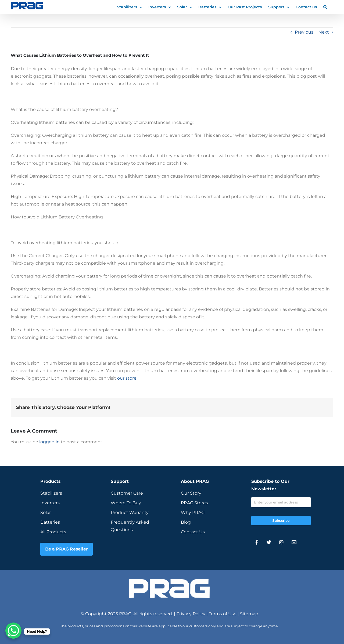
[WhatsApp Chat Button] (13, 631)
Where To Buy (126, 503)
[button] (325, 7)
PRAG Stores (194, 503)
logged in (49, 442)
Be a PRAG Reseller (67, 549)
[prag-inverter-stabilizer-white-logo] (169, 581)
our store (127, 378)
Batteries (50, 522)
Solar (46, 512)
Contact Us (193, 532)
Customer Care (127, 493)
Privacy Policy (191, 614)
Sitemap (249, 614)
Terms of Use (223, 614)
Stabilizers (51, 493)
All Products (53, 532)
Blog (186, 522)
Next (324, 32)
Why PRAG (193, 512)
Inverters (50, 503)
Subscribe (281, 521)
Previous (304, 32)
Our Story (191, 493)
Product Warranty (130, 512)
